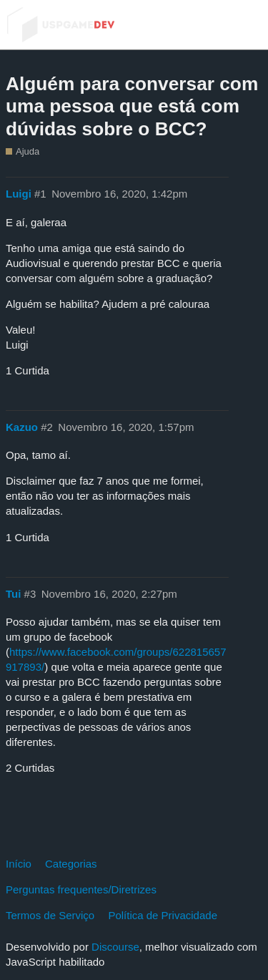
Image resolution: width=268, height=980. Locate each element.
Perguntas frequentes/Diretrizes (81, 889)
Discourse (115, 947)
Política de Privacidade (163, 915)
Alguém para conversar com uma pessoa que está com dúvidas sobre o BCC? (132, 106)
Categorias (71, 864)
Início (19, 864)
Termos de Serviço (50, 915)
